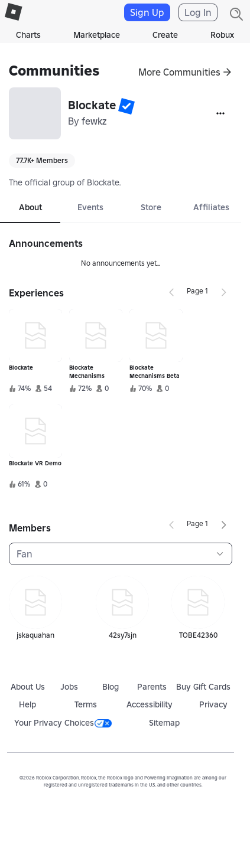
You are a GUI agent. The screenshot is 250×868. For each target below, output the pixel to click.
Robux (222, 35)
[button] (126, 106)
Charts (28, 35)
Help (27, 704)
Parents (152, 687)
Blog (111, 687)
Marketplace (97, 35)
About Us (28, 687)
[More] (220, 113)
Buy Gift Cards (203, 687)
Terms (86, 704)
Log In (198, 12)
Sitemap (164, 723)
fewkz (94, 121)
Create (165, 35)
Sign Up (147, 12)
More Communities (179, 72)
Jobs (69, 687)
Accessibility (150, 704)
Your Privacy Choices (63, 723)
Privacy (213, 704)
